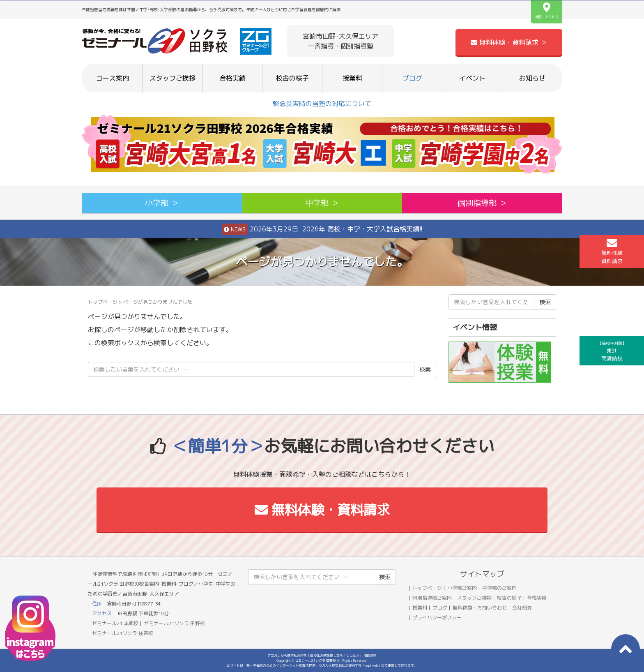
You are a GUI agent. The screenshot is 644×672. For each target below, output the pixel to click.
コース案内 (113, 78)
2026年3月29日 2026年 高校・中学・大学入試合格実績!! (322, 229)
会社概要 (522, 608)
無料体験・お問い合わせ (480, 608)
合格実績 (232, 78)
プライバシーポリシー (437, 618)
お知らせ (532, 78)
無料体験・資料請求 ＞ (509, 42)
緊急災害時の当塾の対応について (322, 104)
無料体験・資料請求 (322, 510)
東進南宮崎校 (612, 351)
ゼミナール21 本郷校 (115, 623)
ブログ (412, 78)
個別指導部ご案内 (432, 598)
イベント (472, 78)
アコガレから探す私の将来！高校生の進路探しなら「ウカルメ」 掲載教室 (322, 656)
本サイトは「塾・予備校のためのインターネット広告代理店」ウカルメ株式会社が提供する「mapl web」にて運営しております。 (322, 665)
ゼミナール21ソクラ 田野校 (174, 623)
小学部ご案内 (462, 588)
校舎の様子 (292, 78)
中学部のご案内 (499, 588)
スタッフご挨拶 (172, 78)
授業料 (352, 78)
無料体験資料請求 (612, 251)
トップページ (103, 302)
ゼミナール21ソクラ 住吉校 (123, 633)
